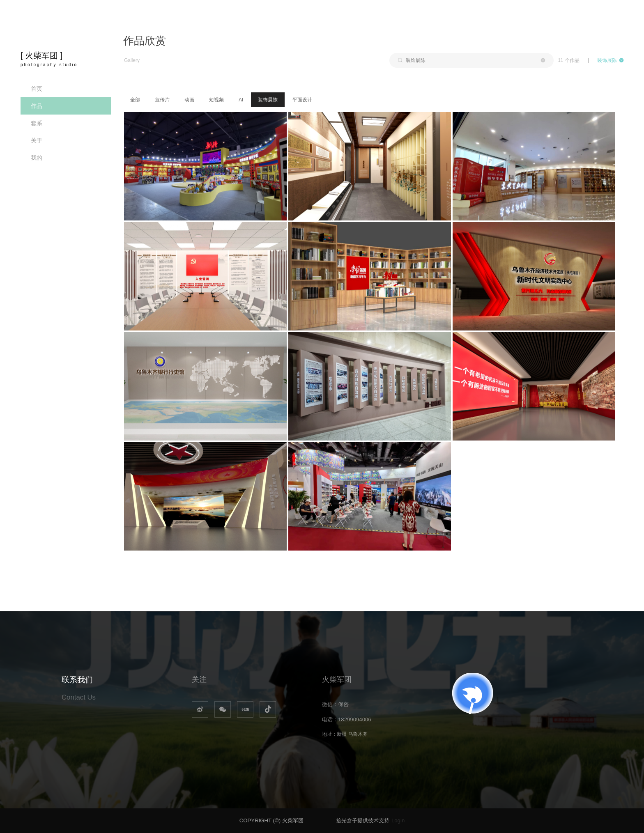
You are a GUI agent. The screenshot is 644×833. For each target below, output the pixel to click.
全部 (135, 100)
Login (398, 820)
